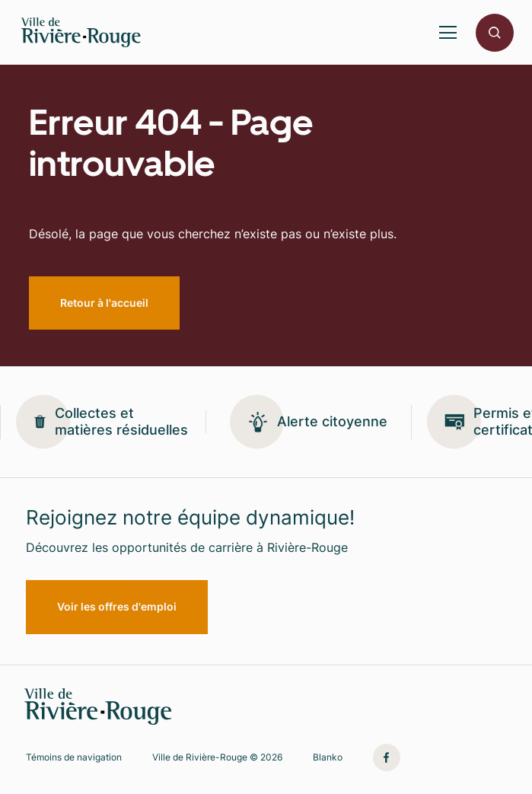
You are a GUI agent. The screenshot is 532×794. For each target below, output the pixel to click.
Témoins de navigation (74, 757)
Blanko (328, 757)
